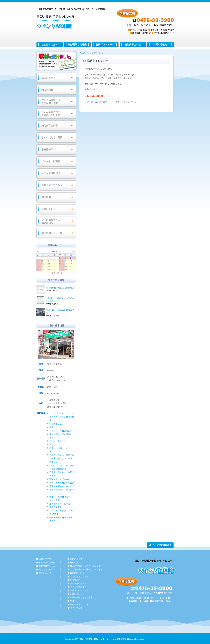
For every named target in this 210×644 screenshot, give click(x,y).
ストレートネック (58, 441)
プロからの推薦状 (51, 161)
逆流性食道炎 (56, 507)
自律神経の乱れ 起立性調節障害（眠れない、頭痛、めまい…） (62, 458)
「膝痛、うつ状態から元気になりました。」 (60, 300)
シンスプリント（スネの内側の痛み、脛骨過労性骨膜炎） (62, 417)
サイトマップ (76, 608)
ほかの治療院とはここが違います (51, 102)
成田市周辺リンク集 (52, 233)
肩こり (52, 445)
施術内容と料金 (133, 45)
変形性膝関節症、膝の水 (61, 486)
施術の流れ (47, 90)
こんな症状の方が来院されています (51, 114)
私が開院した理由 (77, 45)
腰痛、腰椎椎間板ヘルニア (62, 483)
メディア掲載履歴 (51, 173)
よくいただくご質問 (52, 137)
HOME (85, 53)
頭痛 (51, 427)
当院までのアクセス (52, 185)
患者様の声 (47, 149)
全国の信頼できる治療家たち (51, 221)
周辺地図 (46, 197)
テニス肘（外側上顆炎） (62, 431)
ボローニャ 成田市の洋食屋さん (60, 312)
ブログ (73, 601)
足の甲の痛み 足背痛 (60, 504)
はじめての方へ (50, 45)
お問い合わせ (160, 45)
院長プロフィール (105, 45)
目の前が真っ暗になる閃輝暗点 (60, 288)
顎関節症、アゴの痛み (60, 479)
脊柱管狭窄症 (56, 424)
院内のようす (48, 78)
